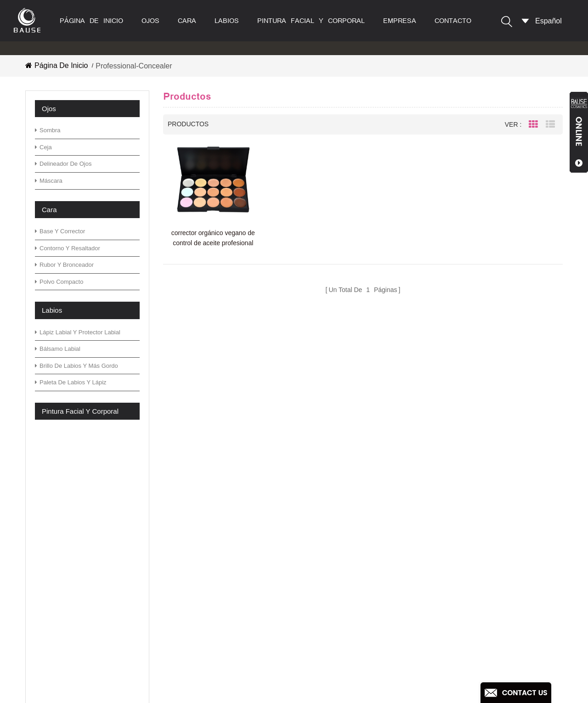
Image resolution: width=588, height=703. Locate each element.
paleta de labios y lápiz (71, 382)
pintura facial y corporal (311, 21)
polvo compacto (59, 282)
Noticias (212, 576)
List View (550, 124)
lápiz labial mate (324, 664)
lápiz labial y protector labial (78, 332)
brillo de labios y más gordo (76, 366)
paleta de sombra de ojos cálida (349, 610)
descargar (215, 591)
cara (187, 21)
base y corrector (60, 231)
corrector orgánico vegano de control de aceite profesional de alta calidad (213, 239)
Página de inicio (91, 21)
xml (205, 631)
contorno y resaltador (68, 248)
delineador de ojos (63, 164)
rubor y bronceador (64, 265)
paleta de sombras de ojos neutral (353, 552)
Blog (206, 562)
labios (227, 21)
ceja (43, 147)
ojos (150, 21)
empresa (400, 21)
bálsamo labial (58, 349)
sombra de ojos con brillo (338, 650)
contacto (453, 21)
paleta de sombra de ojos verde (349, 522)
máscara (49, 181)
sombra (48, 130)
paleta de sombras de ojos (340, 537)
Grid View (533, 124)
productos (215, 522)
